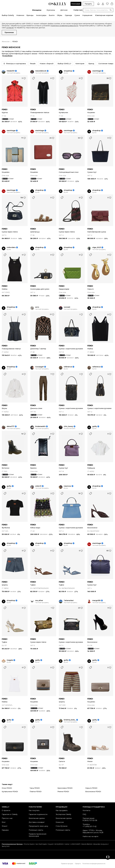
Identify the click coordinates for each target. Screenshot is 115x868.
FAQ (84, 814)
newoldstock (41, 71)
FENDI (5, 110)
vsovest (67, 307)
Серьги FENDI (91, 788)
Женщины (37, 10)
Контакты (86, 810)
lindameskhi (40, 426)
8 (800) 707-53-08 (90, 820)
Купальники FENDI (10, 792)
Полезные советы (36, 830)
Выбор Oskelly (8, 15)
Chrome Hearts (29, 844)
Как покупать (34, 810)
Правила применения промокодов (38, 835)
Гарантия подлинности (38, 814)
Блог (4, 822)
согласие (10, 28)
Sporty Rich (6, 846)
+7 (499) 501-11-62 (90, 826)
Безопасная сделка (37, 818)
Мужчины (51, 10)
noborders (11, 247)
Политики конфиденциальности (64, 26)
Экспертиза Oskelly (63, 814)
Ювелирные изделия (104, 15)
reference (68, 367)
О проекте (6, 810)
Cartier (67, 844)
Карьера (5, 830)
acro (37, 307)
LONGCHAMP (75, 844)
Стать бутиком (62, 826)
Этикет (5, 826)
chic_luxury (68, 426)
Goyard (50, 844)
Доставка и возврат (37, 822)
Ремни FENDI (63, 792)
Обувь (60, 15)
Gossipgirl (39, 367)
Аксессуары (41, 15)
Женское (6, 42)
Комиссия (60, 822)
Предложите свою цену (38, 826)
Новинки (20, 15)
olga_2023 (97, 247)
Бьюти (52, 15)
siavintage (97, 71)
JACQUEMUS (59, 844)
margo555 (96, 601)
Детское (64, 10)
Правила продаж (67, 864)
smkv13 (38, 486)
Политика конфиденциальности (94, 864)
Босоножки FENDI (93, 792)
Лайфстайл (78, 10)
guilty (95, 426)
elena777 (11, 426)
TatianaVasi (69, 601)
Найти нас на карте (91, 836)
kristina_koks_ (70, 720)
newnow (67, 486)
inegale (10, 660)
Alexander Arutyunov (101, 844)
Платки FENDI (36, 792)
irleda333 (11, 71)
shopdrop (68, 71)
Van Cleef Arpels (41, 844)
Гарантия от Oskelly (10, 814)
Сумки (77, 15)
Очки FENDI (7, 788)
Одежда (68, 15)
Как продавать (62, 810)
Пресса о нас (7, 818)
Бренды (30, 15)
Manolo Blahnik (87, 844)
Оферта (78, 864)
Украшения (87, 15)
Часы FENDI (35, 788)
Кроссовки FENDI (65, 788)
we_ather (39, 601)
